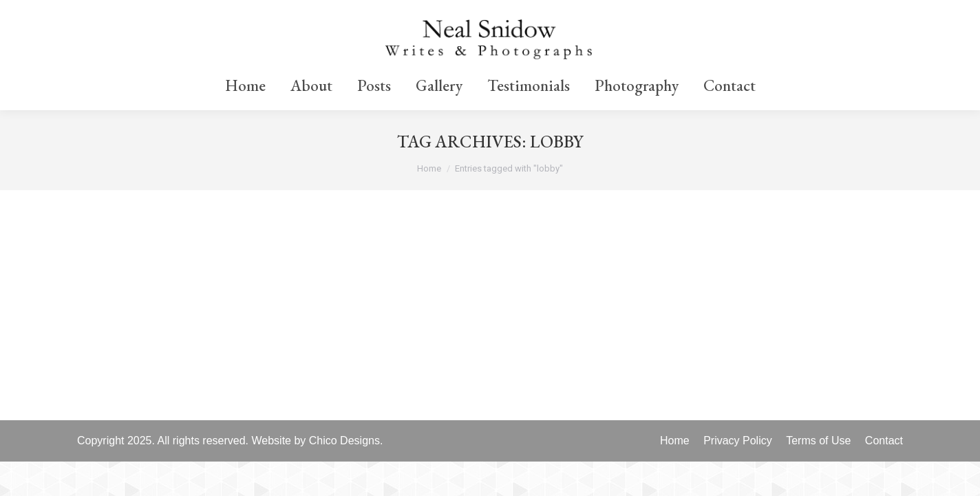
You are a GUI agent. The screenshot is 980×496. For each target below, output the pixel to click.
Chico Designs (344, 441)
